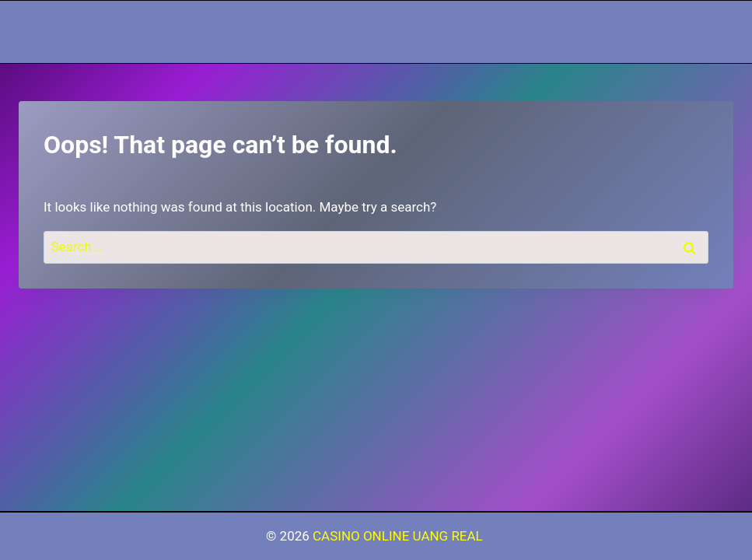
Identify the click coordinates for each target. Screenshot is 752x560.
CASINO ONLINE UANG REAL (399, 536)
